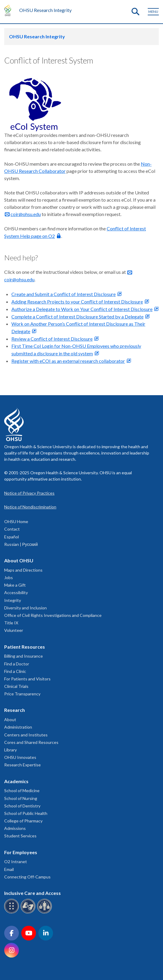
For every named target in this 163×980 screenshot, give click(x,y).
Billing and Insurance (24, 656)
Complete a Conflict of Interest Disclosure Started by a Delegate (77, 317)
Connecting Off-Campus (27, 877)
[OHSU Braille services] (12, 912)
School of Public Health (26, 813)
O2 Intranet (16, 862)
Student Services (20, 836)
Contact (12, 529)
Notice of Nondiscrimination (30, 507)
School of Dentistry (22, 806)
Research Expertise (22, 765)
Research (15, 710)
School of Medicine (22, 791)
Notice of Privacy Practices (29, 493)
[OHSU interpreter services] (45, 912)
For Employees (21, 852)
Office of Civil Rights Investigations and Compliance (53, 615)
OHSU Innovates (20, 757)
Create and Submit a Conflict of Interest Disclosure (64, 294)
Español (12, 537)
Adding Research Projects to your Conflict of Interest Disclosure (77, 302)
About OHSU (19, 560)
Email (9, 869)
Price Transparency (22, 694)
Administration (18, 727)
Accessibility (16, 592)
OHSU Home (16, 521)
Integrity (13, 600)
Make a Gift (15, 585)
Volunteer (14, 630)
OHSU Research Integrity (45, 10)
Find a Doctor (17, 664)
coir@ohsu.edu (26, 214)
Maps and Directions (23, 570)
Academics (16, 781)
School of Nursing (21, 798)
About (10, 719)
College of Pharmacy (23, 821)
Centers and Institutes (26, 735)
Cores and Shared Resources (31, 742)
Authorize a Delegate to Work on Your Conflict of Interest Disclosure (82, 309)
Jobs (9, 577)
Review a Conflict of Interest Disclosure (52, 339)
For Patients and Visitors (27, 679)
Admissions (15, 828)
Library (10, 750)
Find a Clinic (15, 671)
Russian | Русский (21, 544)
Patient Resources (25, 647)
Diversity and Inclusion (25, 608)
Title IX (11, 623)
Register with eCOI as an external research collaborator (68, 361)
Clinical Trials (16, 686)
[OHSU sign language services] (29, 912)
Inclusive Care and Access (33, 893)
